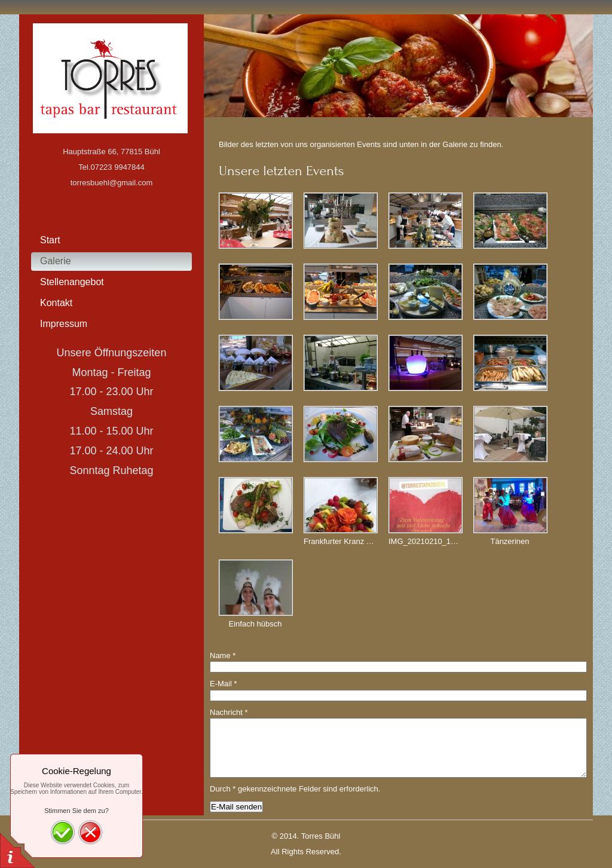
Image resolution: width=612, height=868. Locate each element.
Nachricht (229, 712)
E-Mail (224, 684)
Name (223, 655)
